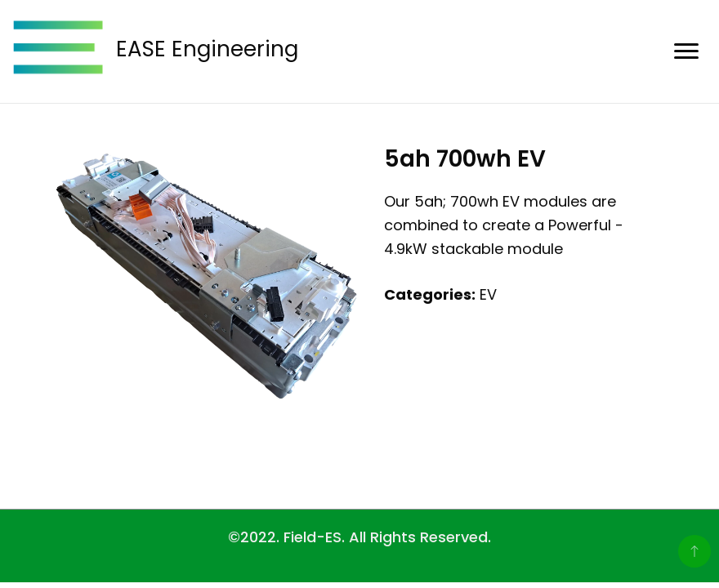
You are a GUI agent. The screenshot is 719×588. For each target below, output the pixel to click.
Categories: (430, 294)
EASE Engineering (207, 49)
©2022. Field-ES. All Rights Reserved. (359, 537)
